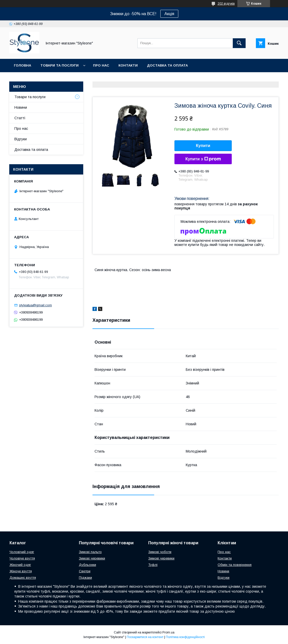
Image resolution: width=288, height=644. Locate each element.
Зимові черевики (92, 558)
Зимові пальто (90, 552)
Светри (85, 571)
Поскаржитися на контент (145, 637)
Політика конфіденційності (185, 637)
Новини (21, 107)
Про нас (101, 65)
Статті (20, 118)
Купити (203, 146)
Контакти (128, 65)
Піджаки (85, 578)
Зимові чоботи (160, 552)
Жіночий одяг (20, 565)
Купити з (203, 159)
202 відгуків (226, 4)
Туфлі (153, 565)
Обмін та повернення (235, 565)
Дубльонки (87, 565)
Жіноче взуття (21, 571)
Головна (22, 65)
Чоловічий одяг (22, 552)
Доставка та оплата (167, 65)
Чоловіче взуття (22, 558)
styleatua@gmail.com (35, 305)
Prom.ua (168, 632)
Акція (169, 14)
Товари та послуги (59, 65)
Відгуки (21, 139)
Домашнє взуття (23, 578)
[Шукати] (239, 43)
